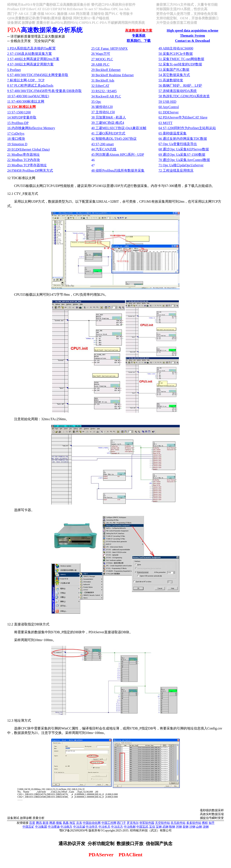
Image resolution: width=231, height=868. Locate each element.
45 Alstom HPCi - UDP (118, 155)
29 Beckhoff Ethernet (106, 70)
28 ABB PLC (100, 64)
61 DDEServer (169, 112)
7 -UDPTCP (26, 80)
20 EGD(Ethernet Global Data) (28, 149)
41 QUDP (108, 133)
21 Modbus (23, 155)
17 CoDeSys (16, 134)
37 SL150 (103, 112)
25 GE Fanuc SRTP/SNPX (109, 49)
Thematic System (192, 36)
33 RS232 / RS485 (104, 91)
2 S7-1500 (30, 54)
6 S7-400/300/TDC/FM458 (38, 75)
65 (173, 133)
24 (30, 170)
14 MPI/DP (22, 117)
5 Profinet (14, 70)
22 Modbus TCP (24, 160)
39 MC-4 (108, 123)
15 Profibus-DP (18, 123)
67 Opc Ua (178, 144)
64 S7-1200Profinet (187, 128)
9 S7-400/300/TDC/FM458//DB (44, 91)
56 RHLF (180, 86)
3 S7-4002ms (33, 59)
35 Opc (96, 102)
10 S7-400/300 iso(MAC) (28, 96)
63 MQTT (165, 123)
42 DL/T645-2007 (114, 139)
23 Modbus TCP (27, 165)
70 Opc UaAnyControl (184, 160)
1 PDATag (31, 48)
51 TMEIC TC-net (181, 59)
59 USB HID (167, 102)
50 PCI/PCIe (176, 54)
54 (174, 75)
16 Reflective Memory (31, 128)
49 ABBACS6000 (176, 48)
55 (171, 80)
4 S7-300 (30, 64)
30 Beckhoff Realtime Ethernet (112, 75)
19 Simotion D (17, 144)
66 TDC (183, 139)
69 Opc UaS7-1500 (182, 155)
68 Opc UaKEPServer (184, 149)
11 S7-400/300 (26, 101)
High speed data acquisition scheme (193, 30)
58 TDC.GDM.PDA (184, 96)
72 (176, 170)
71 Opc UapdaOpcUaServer (181, 165)
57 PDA (178, 91)
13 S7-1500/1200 (19, 112)
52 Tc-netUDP (180, 64)
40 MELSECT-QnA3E (119, 128)
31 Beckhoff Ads (103, 80)
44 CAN (104, 149)
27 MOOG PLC (102, 59)
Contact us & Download (192, 41)
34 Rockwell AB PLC (106, 96)
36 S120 (102, 107)
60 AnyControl (169, 107)
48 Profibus (118, 170)
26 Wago (101, 54)
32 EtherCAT (100, 86)
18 (16, 139)
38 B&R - (109, 117)
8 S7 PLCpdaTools (30, 86)
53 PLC (174, 70)
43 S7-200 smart (103, 144)
